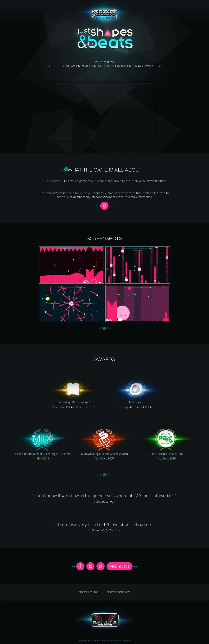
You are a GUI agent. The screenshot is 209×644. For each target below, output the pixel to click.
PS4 (99, 66)
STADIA (136, 66)
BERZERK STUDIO (89, 593)
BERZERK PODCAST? (118, 593)
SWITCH (86, 66)
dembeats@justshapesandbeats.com (98, 197)
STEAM (71, 66)
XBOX (111, 66)
